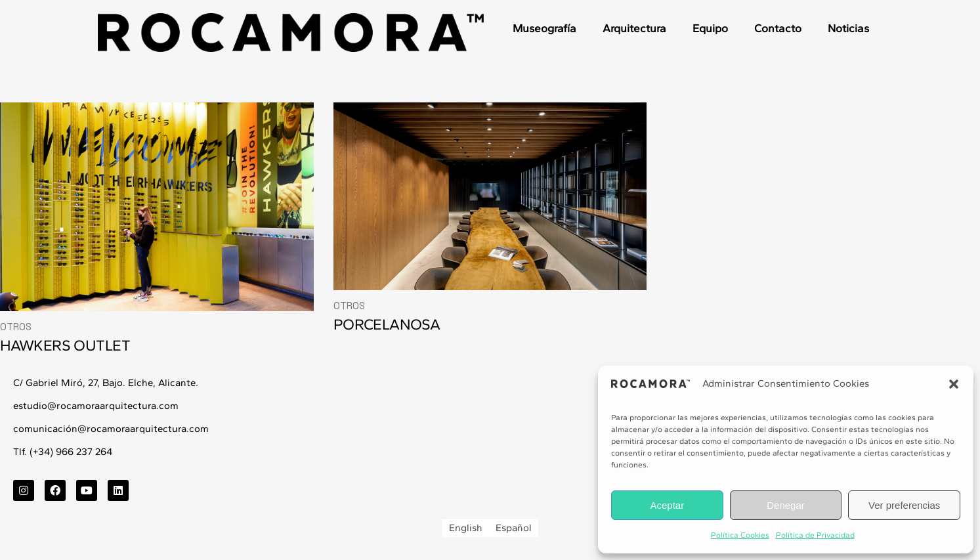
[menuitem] (466, 528)
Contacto (778, 28)
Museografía (544, 28)
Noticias (848, 28)
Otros (16, 327)
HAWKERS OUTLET (65, 345)
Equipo (710, 28)
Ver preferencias (904, 505)
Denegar (786, 505)
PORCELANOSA (387, 324)
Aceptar (667, 505)
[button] (954, 384)
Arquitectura (634, 28)
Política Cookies (740, 535)
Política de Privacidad (815, 535)
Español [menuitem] (514, 528)
